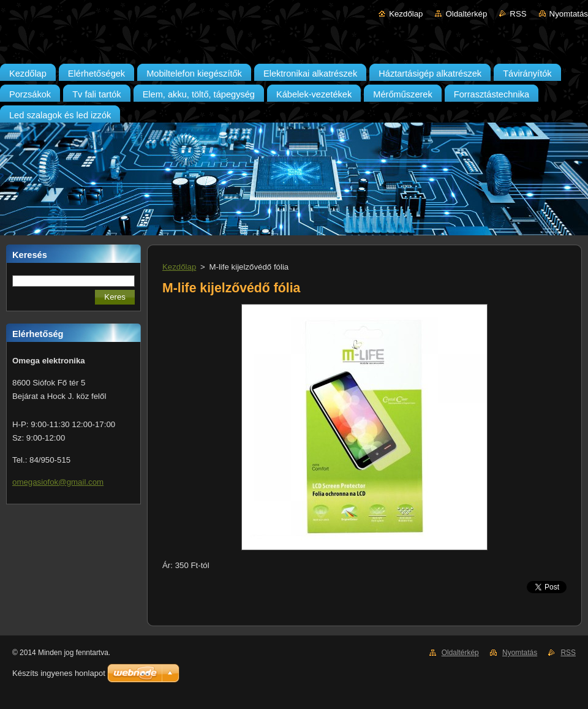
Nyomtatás (569, 14)
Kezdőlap (406, 14)
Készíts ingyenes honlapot (59, 673)
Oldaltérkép (466, 14)
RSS (518, 14)
